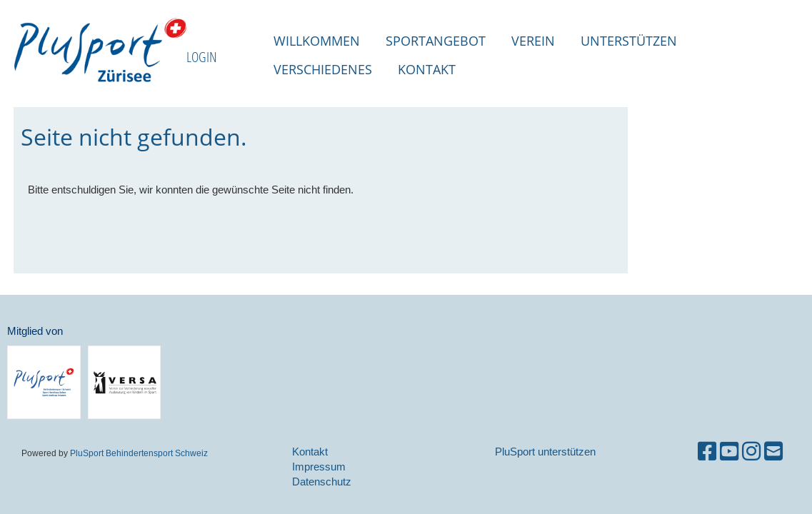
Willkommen (317, 41)
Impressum (319, 467)
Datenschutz (322, 482)
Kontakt (427, 69)
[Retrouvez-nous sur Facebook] (707, 452)
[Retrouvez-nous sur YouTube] (729, 452)
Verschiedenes (323, 69)
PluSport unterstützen (545, 452)
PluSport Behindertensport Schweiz (139, 453)
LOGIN (202, 57)
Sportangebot (436, 41)
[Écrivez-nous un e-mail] (773, 452)
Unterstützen (629, 41)
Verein (533, 41)
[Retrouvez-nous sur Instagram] (751, 452)
